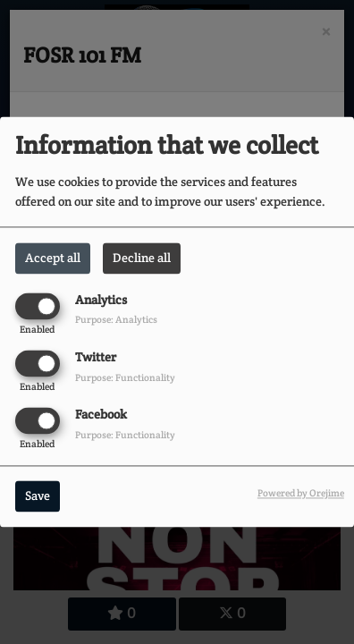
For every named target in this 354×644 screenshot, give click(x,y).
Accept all (53, 258)
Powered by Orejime (301, 494)
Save (38, 496)
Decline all (142, 258)
